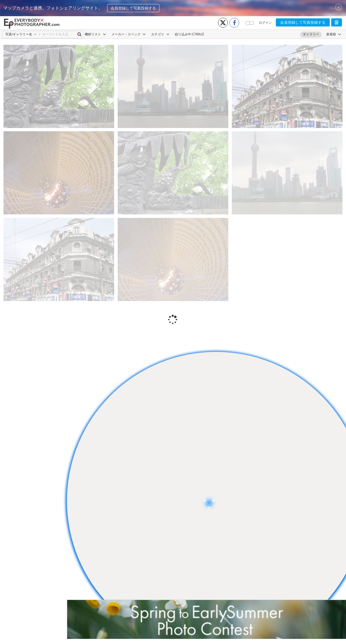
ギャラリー (311, 34)
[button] (337, 22)
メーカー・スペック (129, 34)
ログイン (265, 23)
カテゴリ (160, 34)
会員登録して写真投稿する (133, 8)
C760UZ (198, 34)
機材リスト (95, 34)
